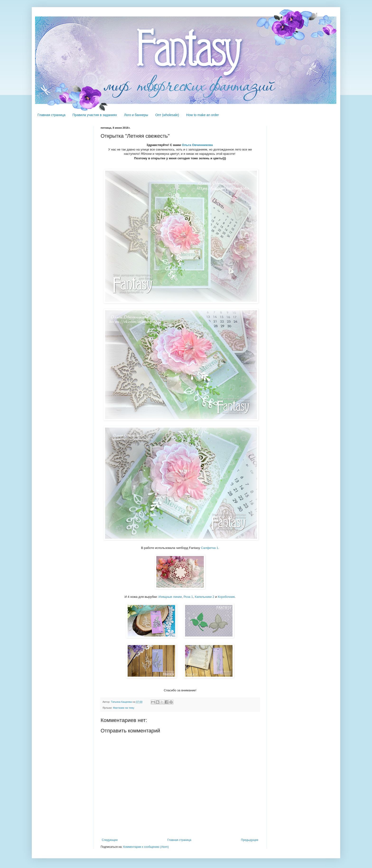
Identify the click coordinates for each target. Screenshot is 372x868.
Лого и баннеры (136, 115)
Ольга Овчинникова (198, 145)
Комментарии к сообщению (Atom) (146, 847)
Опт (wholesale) (167, 115)
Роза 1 (188, 597)
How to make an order (203, 115)
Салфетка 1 (210, 548)
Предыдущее (250, 840)
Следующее (110, 840)
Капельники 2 (205, 597)
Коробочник (226, 597)
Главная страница (51, 115)
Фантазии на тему (124, 708)
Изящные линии (170, 597)
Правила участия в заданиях (95, 115)
